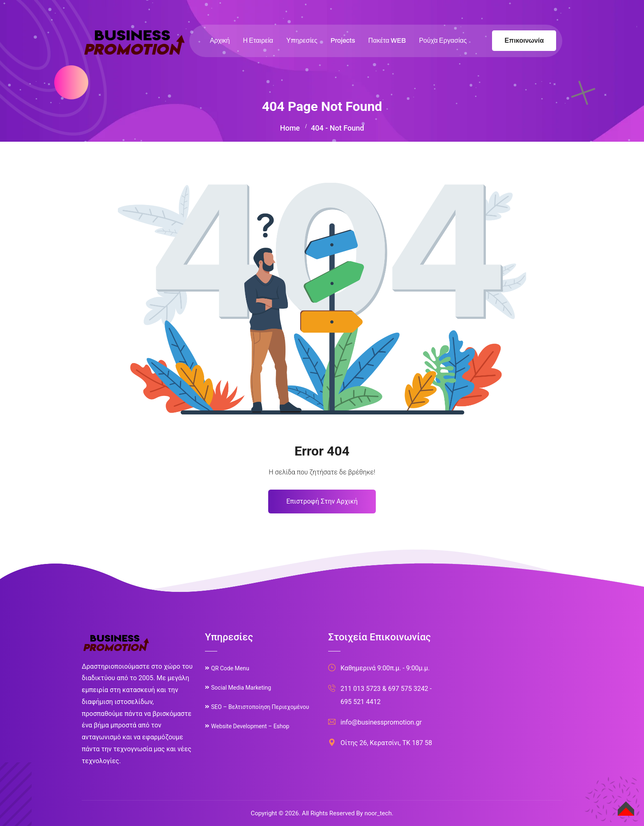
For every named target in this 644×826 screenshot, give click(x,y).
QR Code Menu (230, 668)
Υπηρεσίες (302, 40)
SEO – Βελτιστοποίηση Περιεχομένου (260, 707)
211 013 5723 (361, 689)
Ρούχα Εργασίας (443, 40)
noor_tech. (379, 813)
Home (290, 128)
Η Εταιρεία (258, 40)
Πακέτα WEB (387, 40)
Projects (343, 40)
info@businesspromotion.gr (381, 722)
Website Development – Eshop (250, 726)
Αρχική (220, 40)
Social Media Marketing (241, 688)
